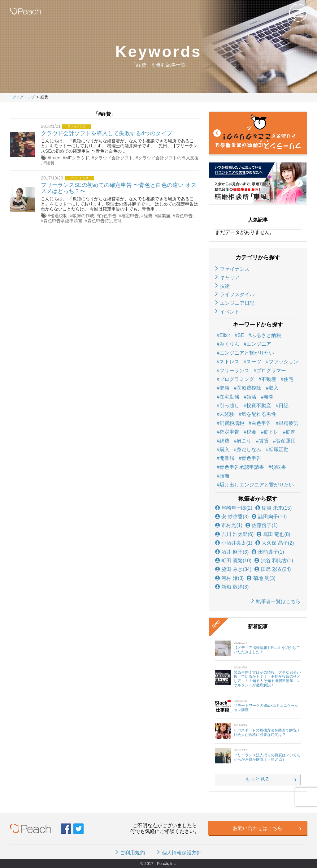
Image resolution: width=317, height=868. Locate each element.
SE (241, 335)
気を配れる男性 (259, 414)
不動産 (269, 379)
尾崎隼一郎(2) (234, 508)
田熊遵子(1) (268, 552)
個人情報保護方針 (182, 853)
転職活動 (279, 449)
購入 (224, 449)
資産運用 (286, 441)
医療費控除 (249, 388)
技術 (225, 286)
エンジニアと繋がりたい (247, 353)
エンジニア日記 (237, 303)
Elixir (225, 335)
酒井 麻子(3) (232, 552)
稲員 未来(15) (274, 508)
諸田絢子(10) (269, 517)
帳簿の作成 (83, 216)
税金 (251, 432)
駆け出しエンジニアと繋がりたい (257, 485)
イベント (230, 312)
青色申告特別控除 (105, 221)
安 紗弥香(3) (232, 517)
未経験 (227, 414)
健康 (224, 388)
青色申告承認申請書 (63, 221)
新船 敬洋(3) (232, 587)
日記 (284, 406)
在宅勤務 (229, 397)
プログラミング (237, 379)
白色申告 (108, 216)
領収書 (279, 467)
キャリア (230, 277)
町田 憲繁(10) (233, 561)
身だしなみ (249, 449)
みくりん (229, 344)
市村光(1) (229, 525)
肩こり (244, 441)
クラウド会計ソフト (114, 158)
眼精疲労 (289, 423)
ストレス (229, 362)
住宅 (289, 379)
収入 (274, 388)
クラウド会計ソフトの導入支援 (168, 158)
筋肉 (291, 432)
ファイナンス (235, 269)
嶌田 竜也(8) (273, 534)
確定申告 (130, 216)
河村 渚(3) (229, 578)
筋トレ (271, 432)
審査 (269, 397)
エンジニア (259, 344)
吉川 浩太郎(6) (234, 534)
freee (55, 158)
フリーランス (234, 371)
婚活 (251, 397)
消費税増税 (232, 423)
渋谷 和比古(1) (274, 561)
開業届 (164, 216)
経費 (50, 163)
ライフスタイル (237, 294)
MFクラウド (77, 158)
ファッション (284, 362)
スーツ (254, 362)
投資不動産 (259, 406)
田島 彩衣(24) (273, 569)
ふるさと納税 (266, 335)
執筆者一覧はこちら (278, 601)
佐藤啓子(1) (262, 525)
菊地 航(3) (261, 578)
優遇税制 (59, 216)
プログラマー (271, 371)
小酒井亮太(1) (234, 543)
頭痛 (224, 476)
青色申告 (184, 216)
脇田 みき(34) (233, 569)
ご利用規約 (132, 853)
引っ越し (229, 406)
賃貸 (264, 441)
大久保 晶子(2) (275, 543)
